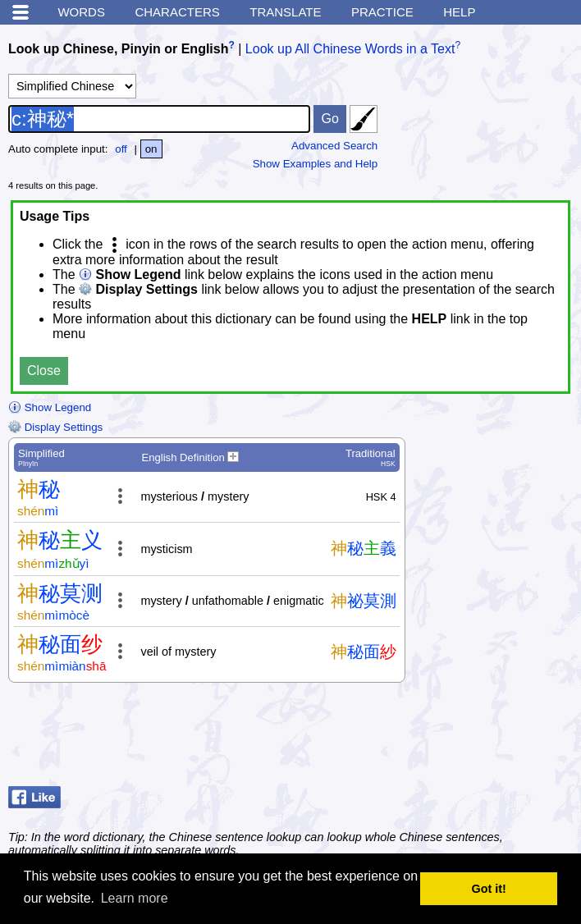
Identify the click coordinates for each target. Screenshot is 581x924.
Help (459, 12)
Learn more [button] (135, 898)
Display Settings (55, 427)
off (121, 149)
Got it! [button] (489, 889)
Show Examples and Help (316, 164)
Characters (177, 12)
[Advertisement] (441, 739)
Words (81, 12)
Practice (382, 12)
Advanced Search (334, 146)
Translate (285, 12)
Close (44, 371)
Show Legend (50, 407)
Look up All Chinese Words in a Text (350, 49)
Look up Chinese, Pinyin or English (118, 49)
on (151, 149)
